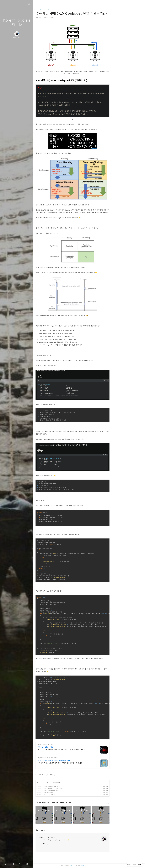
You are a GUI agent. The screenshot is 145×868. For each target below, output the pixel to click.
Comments (57, 830)
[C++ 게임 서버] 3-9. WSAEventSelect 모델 (63, 791)
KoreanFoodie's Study (17, 23)
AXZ (89, 866)
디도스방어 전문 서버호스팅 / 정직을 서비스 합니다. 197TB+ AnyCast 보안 (78, 750)
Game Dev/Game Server (61, 10)
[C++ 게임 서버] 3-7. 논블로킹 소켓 (61, 795)
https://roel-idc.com (60, 744)
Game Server (64, 783)
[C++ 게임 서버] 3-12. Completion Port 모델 (64, 787)
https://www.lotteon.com (62, 758)
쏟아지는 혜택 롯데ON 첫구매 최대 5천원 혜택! (71, 761)
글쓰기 (6, 864)
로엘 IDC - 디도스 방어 (62, 747)
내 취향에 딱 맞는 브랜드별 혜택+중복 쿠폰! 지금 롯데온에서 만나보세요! (77, 763)
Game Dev (56, 783)
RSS (20, 864)
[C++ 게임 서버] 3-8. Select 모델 (61, 793)
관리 (28, 864)
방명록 (13, 864)
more (125, 803)
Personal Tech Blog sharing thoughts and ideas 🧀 (71, 840)
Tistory (99, 866)
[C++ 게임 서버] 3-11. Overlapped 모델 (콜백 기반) (65, 789)
